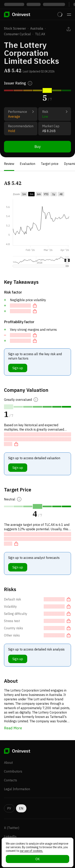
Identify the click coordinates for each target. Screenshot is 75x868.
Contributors (13, 771)
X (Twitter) (12, 828)
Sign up (18, 368)
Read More (13, 728)
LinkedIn (10, 837)
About (8, 763)
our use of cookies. (31, 851)
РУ (9, 808)
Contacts (10, 780)
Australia (37, 28)
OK (37, 859)
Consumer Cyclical (17, 34)
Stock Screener (15, 28)
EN (21, 808)
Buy (37, 147)
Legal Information (17, 789)
